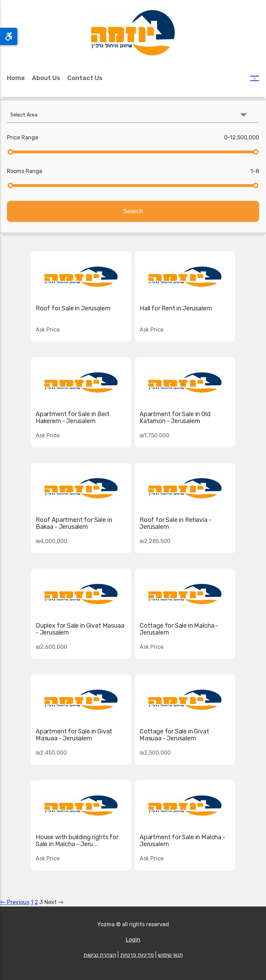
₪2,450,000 (51, 753)
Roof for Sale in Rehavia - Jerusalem (175, 523)
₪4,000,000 (51, 541)
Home (16, 78)
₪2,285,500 (155, 541)
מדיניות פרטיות (137, 955)
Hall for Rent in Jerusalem (176, 308)
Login (133, 940)
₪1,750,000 (154, 435)
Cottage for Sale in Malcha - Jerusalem (179, 629)
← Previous (15, 902)
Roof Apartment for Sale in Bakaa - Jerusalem (74, 523)
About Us (46, 78)
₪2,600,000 (51, 647)
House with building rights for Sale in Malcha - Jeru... (77, 841)
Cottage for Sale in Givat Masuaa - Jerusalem (174, 735)
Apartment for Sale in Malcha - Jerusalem (183, 841)
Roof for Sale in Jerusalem (73, 308)
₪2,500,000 (155, 753)
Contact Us (85, 78)
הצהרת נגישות (100, 955)
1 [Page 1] (32, 902)
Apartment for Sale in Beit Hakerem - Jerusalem (72, 418)
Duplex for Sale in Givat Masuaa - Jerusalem (80, 629)
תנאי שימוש (170, 955)
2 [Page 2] (36, 902)
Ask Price (152, 330)
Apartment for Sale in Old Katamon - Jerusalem (175, 418)
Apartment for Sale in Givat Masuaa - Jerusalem (74, 735)
